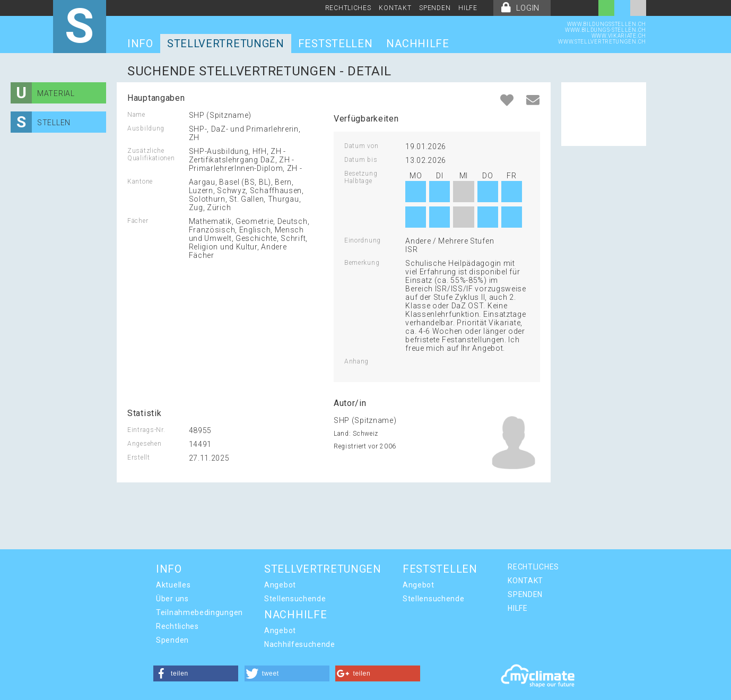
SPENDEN (435, 8)
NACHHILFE (417, 44)
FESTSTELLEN (336, 44)
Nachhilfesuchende (300, 644)
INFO (140, 44)
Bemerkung (362, 263)
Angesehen (144, 444)
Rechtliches (177, 626)
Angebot (280, 585)
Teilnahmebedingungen (199, 612)
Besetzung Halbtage (361, 177)
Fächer (138, 221)
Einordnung (363, 240)
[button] (196, 673)
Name (136, 115)
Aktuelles (173, 585)
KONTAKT (395, 8)
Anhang (356, 361)
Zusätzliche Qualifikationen (151, 154)
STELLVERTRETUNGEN (226, 44)
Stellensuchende (295, 599)
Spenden (172, 640)
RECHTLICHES (348, 8)
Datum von (361, 146)
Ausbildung (146, 128)
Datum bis (361, 160)
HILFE (468, 8)
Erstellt (139, 457)
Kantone (140, 182)
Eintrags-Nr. (146, 430)
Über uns (172, 599)
